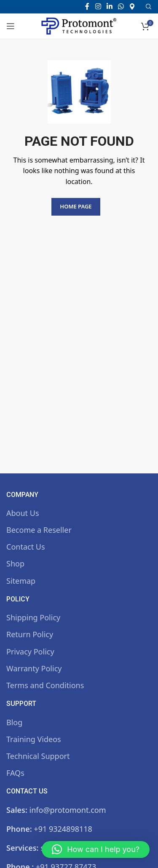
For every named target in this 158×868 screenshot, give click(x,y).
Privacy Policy (30, 652)
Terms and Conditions (45, 685)
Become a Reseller (39, 530)
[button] (96, 849)
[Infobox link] (135, 7)
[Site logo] (79, 25)
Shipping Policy (33, 617)
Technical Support (38, 756)
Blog (14, 722)
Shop (15, 564)
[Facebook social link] (87, 6)
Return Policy (30, 634)
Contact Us (26, 547)
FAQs (15, 773)
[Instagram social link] (98, 6)
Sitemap (21, 581)
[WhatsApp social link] (121, 6)
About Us (23, 513)
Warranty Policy (34, 668)
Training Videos (34, 739)
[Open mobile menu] (11, 26)
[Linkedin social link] (109, 6)
